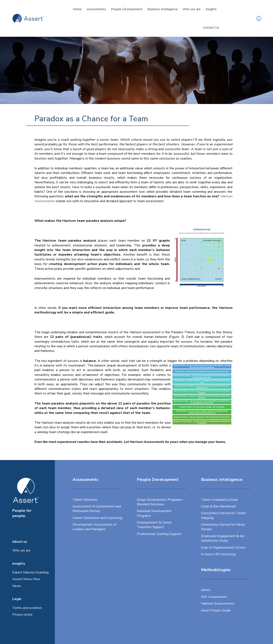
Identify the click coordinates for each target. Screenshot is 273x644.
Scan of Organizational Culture (223, 548)
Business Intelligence (163, 9)
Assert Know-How (26, 579)
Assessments (96, 9)
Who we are (21, 550)
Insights (211, 9)
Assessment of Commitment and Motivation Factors (97, 509)
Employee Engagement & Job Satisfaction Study (223, 538)
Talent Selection (85, 500)
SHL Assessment (214, 597)
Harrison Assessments (218, 603)
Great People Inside (216, 610)
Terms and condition (27, 608)
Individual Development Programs (154, 513)
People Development (127, 9)
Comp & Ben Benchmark (219, 506)
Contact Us (211, 28)
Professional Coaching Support (159, 534)
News (17, 586)
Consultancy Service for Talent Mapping (223, 515)
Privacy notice (22, 615)
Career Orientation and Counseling (97, 518)
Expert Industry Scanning (30, 572)
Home (77, 9)
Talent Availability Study (220, 500)
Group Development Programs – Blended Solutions (161, 502)
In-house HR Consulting (218, 554)
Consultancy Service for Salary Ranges (223, 527)
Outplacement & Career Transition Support (154, 525)
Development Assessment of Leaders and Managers (94, 527)
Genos (206, 590)
